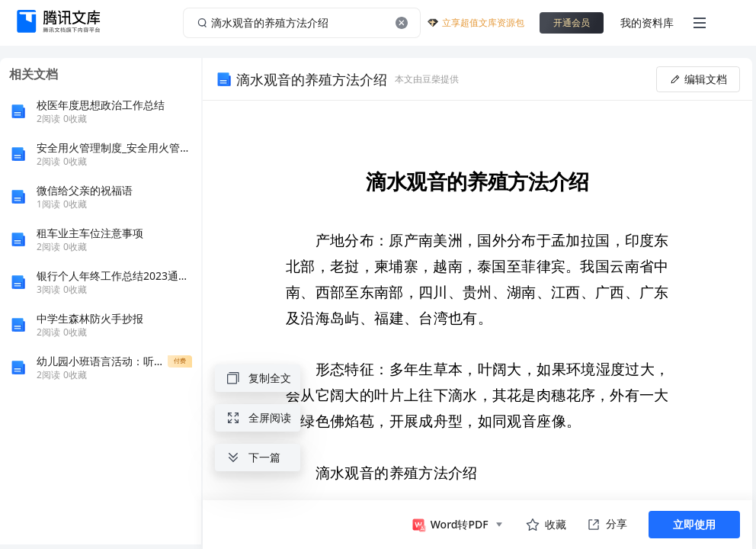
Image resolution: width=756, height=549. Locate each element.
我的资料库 (647, 22)
